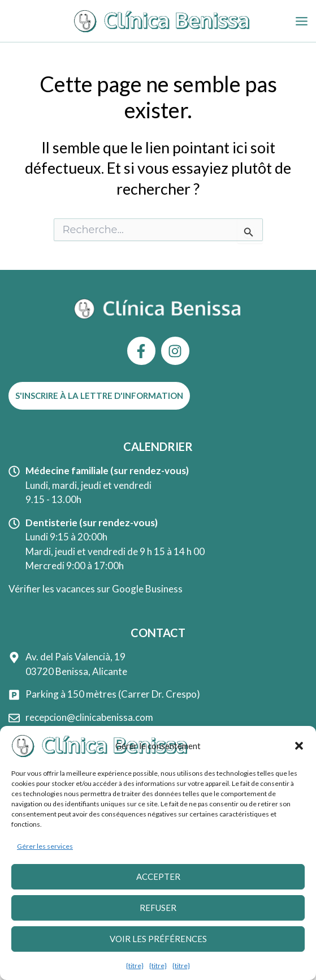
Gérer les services (45, 847)
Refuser (158, 908)
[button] (299, 746)
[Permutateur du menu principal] (302, 21)
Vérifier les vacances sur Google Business (96, 589)
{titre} (135, 966)
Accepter (158, 877)
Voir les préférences (158, 939)
